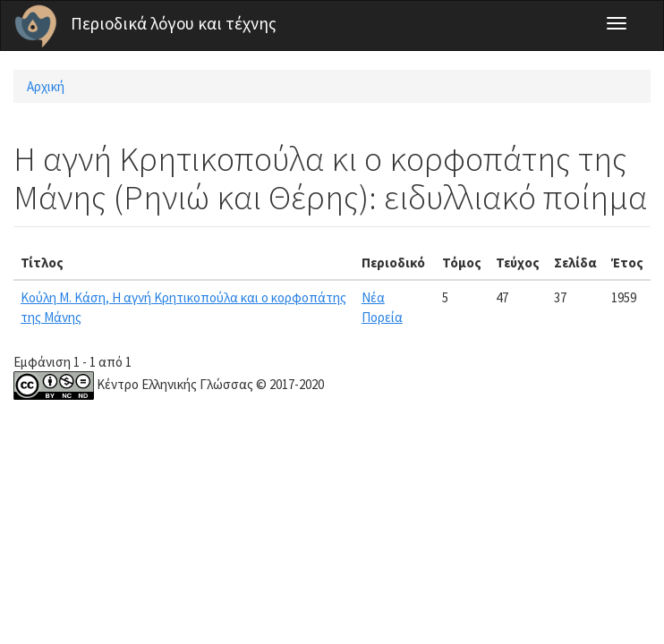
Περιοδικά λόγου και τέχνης (174, 23)
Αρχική (46, 86)
